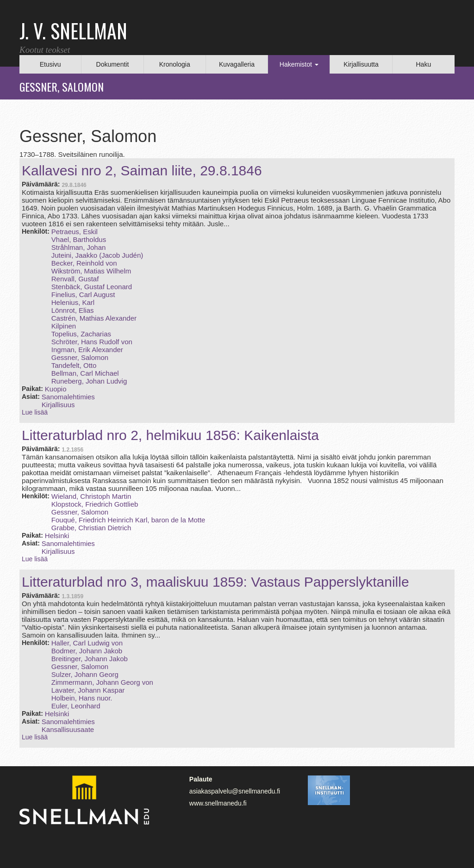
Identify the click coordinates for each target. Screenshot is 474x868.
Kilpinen (64, 326)
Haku (423, 64)
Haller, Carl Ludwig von (87, 643)
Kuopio (56, 389)
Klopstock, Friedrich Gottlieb (95, 504)
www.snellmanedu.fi (218, 803)
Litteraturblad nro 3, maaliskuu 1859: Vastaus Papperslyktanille (215, 582)
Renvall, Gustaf (75, 279)
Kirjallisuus (58, 405)
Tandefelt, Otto (74, 365)
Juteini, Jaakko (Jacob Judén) (97, 255)
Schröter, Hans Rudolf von (92, 342)
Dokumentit (113, 64)
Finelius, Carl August (83, 294)
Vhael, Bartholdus (79, 239)
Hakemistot (299, 64)
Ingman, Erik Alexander (87, 350)
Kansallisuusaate (68, 729)
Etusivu (50, 64)
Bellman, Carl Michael (85, 373)
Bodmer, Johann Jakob (87, 651)
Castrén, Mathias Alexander (94, 318)
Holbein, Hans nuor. (82, 698)
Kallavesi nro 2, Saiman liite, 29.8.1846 (142, 170)
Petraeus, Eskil (75, 232)
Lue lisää (35, 412)
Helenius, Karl (73, 302)
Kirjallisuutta (361, 64)
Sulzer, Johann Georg (85, 674)
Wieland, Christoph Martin (91, 496)
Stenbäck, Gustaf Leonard (92, 287)
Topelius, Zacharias (81, 334)
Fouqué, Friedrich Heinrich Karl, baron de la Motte (128, 520)
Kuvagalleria (237, 64)
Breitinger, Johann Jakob (90, 659)
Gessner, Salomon (80, 357)
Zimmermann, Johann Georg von (102, 682)
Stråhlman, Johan (79, 247)
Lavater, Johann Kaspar (88, 690)
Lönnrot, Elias (73, 310)
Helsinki (57, 536)
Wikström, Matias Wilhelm (91, 271)
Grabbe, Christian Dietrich (91, 528)
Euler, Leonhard (76, 706)
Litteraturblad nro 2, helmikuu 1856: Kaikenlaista (170, 435)
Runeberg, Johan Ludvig (89, 381)
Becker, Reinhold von (84, 263)
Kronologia (175, 64)
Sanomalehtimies (68, 397)
